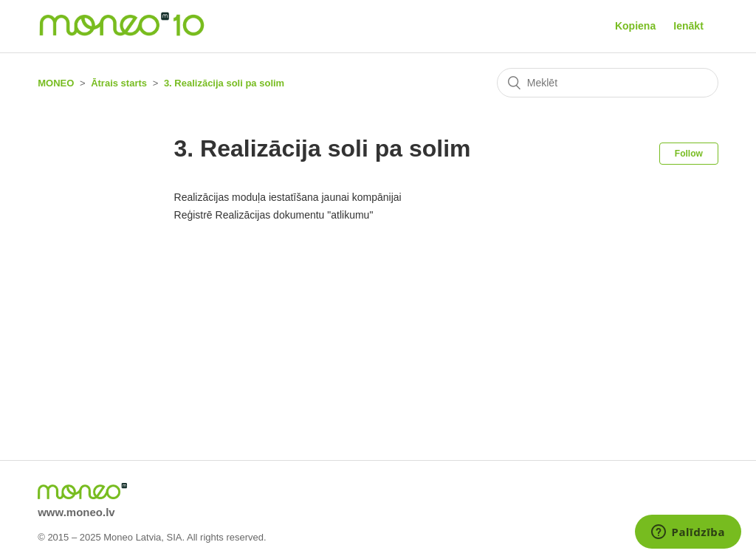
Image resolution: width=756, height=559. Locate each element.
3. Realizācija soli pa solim (224, 83)
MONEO (56, 83)
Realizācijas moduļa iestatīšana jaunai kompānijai (288, 197)
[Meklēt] (608, 83)
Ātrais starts (119, 83)
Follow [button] (689, 154)
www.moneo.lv (76, 512)
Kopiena (635, 26)
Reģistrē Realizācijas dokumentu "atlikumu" (274, 215)
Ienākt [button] (688, 26)
